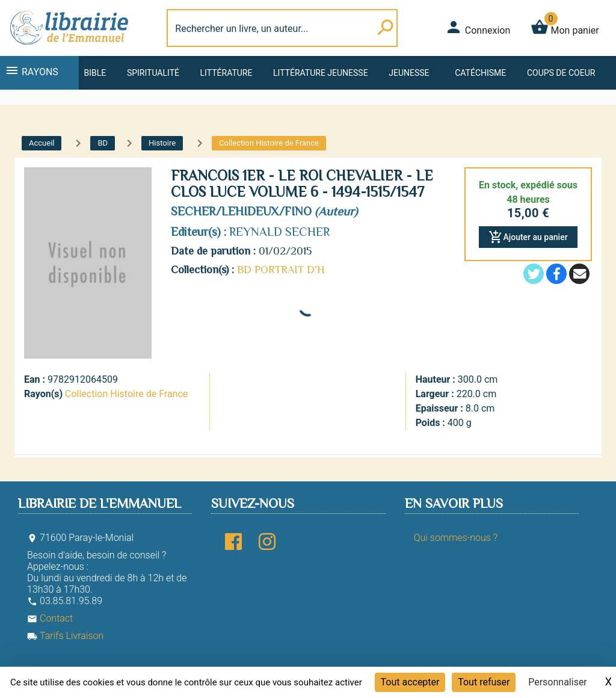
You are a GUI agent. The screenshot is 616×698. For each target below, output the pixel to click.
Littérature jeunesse (321, 73)
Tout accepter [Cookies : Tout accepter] (410, 682)
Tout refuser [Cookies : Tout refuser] (484, 682)
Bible (95, 73)
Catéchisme (480, 73)
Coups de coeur (561, 73)
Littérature (226, 73)
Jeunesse (409, 73)
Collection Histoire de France (126, 394)
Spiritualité (153, 73)
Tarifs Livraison (65, 636)
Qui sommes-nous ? (456, 538)
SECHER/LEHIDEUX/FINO (241, 211)
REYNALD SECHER (279, 232)
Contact (50, 618)
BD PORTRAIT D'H (281, 270)
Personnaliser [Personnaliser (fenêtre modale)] (558, 682)
